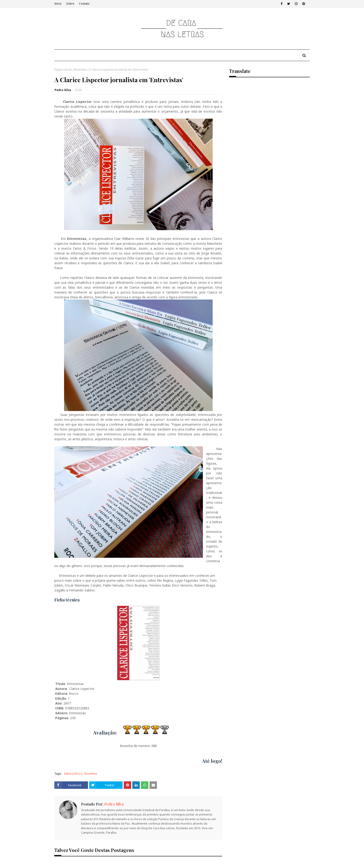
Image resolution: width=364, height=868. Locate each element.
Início (58, 4)
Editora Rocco (73, 774)
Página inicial (63, 70)
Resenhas (80, 70)
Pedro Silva (63, 90)
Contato (84, 4)
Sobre (70, 4)
